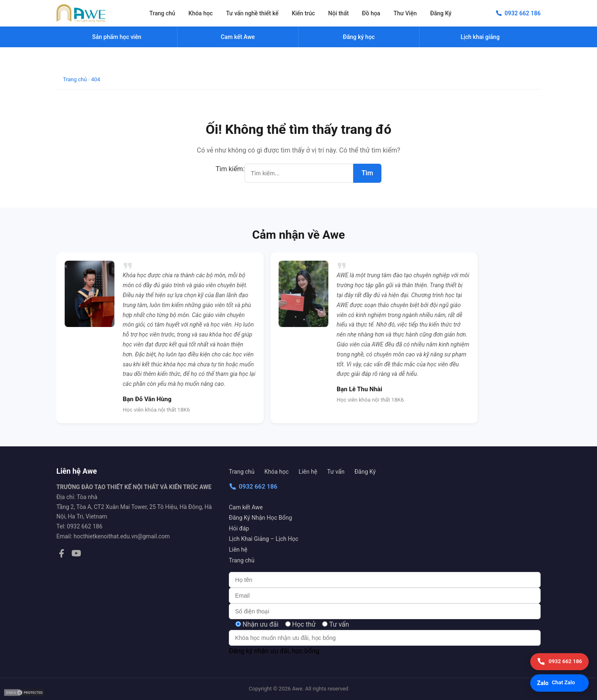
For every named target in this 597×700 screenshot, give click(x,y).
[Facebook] (61, 555)
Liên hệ (308, 472)
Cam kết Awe (246, 507)
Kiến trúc (303, 13)
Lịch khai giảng (480, 37)
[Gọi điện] (559, 662)
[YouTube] (76, 555)
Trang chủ (162, 13)
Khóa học (201, 13)
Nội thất (339, 13)
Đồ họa (371, 13)
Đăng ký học (359, 37)
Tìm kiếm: (230, 169)
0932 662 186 (253, 487)
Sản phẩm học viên (116, 37)
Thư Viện (405, 13)
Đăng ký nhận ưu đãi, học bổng (274, 651)
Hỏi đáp (239, 528)
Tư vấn (336, 472)
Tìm (367, 173)
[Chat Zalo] (559, 683)
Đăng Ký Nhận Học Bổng (260, 518)
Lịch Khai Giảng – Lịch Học (263, 539)
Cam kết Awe (238, 37)
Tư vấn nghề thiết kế (252, 13)
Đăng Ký (441, 13)
